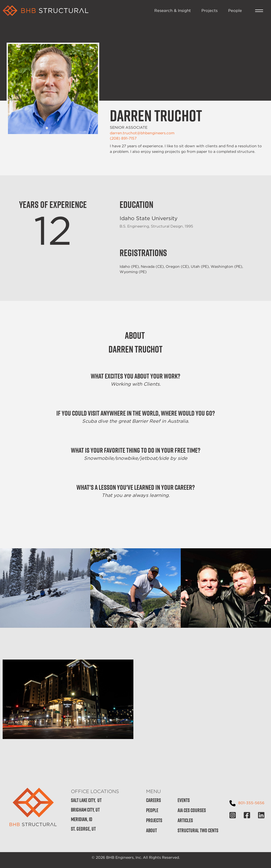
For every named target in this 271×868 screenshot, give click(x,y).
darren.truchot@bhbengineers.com (142, 133)
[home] (76, 11)
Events (184, 800)
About (152, 831)
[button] (259, 11)
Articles (185, 820)
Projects (209, 10)
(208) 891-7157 (123, 138)
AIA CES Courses (192, 810)
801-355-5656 (251, 803)
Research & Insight (173, 10)
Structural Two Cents (198, 831)
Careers (153, 800)
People (235, 10)
